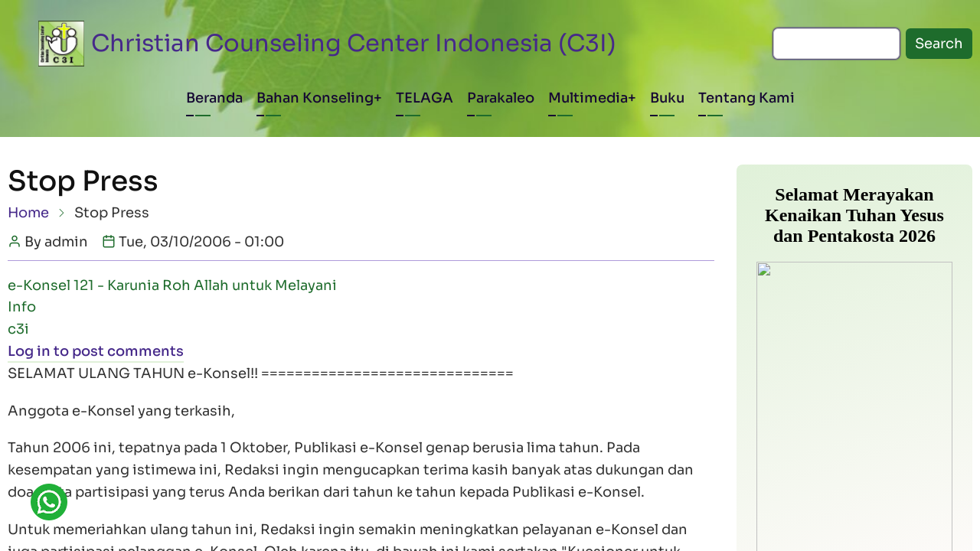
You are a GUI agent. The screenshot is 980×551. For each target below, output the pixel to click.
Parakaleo (501, 98)
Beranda (214, 98)
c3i (18, 329)
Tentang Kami (746, 98)
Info (22, 307)
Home (28, 213)
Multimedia (588, 98)
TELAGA (425, 98)
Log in (29, 351)
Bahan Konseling (315, 98)
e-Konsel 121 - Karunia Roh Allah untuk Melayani (172, 285)
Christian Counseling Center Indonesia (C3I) (354, 43)
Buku (667, 98)
